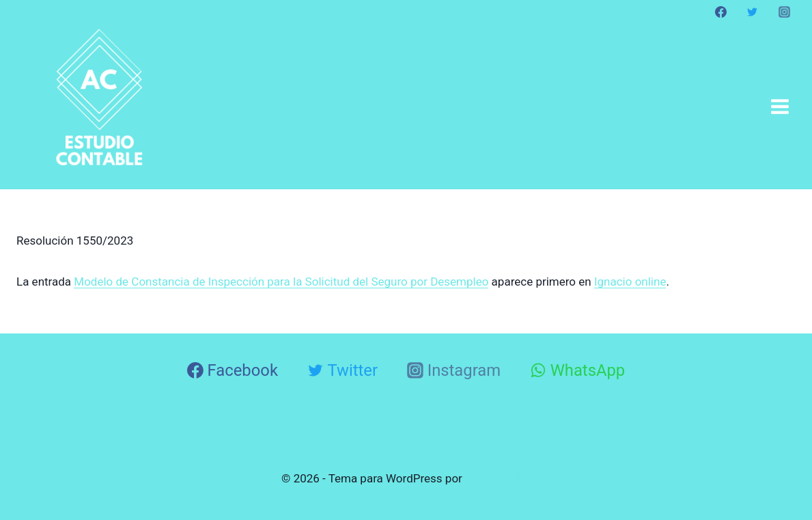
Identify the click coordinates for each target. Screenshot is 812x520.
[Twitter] (753, 12)
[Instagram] (784, 12)
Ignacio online (630, 282)
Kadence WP (498, 478)
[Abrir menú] (780, 106)
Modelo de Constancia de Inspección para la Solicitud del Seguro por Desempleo (281, 282)
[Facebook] (721, 12)
